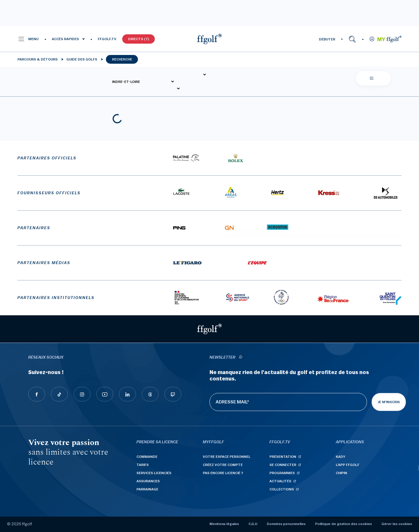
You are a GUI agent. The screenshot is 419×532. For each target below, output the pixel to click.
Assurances (148, 481)
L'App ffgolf (348, 465)
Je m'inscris (389, 402)
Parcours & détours (38, 59)
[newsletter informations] (240, 358)
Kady (341, 457)
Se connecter (283, 465)
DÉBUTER (327, 39)
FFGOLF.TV (107, 39)
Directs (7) (139, 39)
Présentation (283, 457)
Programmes (282, 473)
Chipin (341, 473)
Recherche (122, 59)
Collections (282, 489)
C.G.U (253, 524)
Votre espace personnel (227, 457)
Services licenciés (154, 473)
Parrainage (147, 489)
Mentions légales (224, 524)
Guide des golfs (82, 59)
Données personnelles (286, 524)
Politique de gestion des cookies (343, 524)
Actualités (280, 481)
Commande (147, 457)
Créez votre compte (223, 465)
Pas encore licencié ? (223, 473)
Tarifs (143, 465)
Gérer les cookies (397, 524)
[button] (28, 39)
